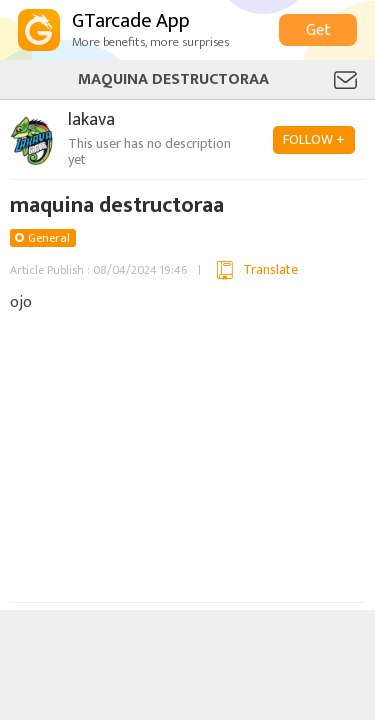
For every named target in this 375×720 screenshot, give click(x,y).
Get (318, 30)
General (49, 238)
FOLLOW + (314, 139)
